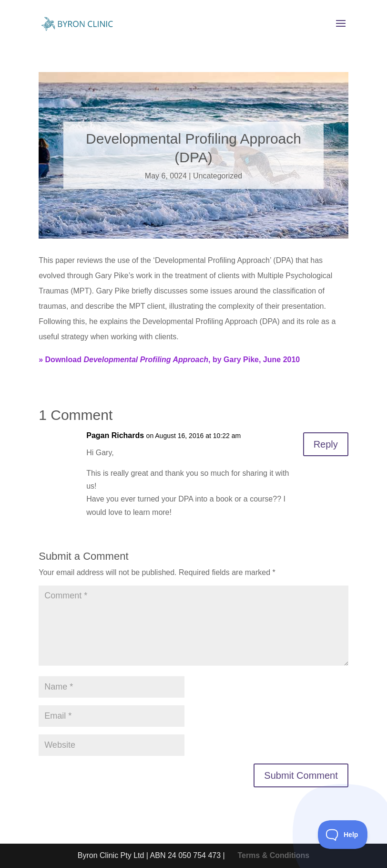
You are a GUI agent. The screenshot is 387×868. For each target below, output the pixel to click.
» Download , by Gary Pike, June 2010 (169, 360)
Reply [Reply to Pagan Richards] (326, 444)
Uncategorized (218, 176)
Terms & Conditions (273, 855)
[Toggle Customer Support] (343, 835)
